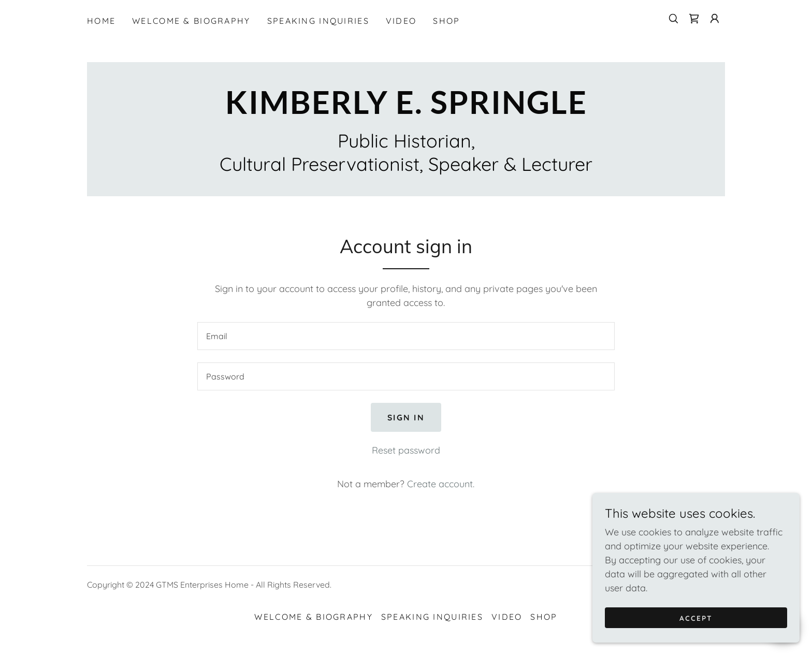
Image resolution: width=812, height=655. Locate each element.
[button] (715, 19)
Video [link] (401, 21)
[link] (694, 19)
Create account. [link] (441, 484)
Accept (696, 618)
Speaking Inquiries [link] (318, 21)
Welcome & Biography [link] (191, 21)
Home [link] (101, 21)
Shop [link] (446, 21)
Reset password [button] (406, 450)
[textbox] (406, 336)
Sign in (406, 417)
